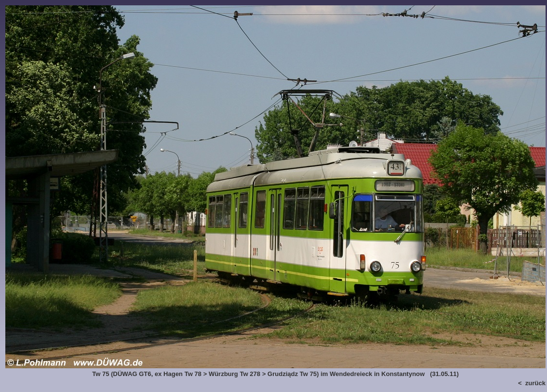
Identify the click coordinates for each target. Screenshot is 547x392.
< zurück (532, 383)
